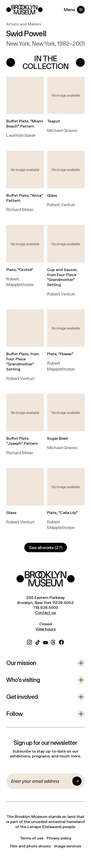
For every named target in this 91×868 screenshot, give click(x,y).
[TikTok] (38, 642)
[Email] (41, 781)
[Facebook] (61, 642)
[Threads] (53, 642)
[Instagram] (29, 642)
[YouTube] (45, 642)
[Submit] (77, 781)
